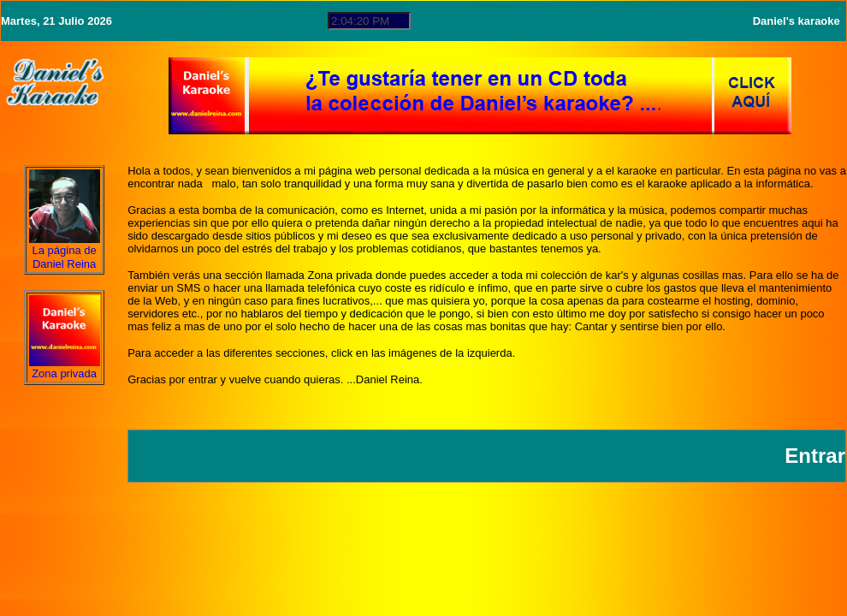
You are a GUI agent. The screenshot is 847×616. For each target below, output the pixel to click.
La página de (65, 250)
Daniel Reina (64, 264)
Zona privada (64, 373)
